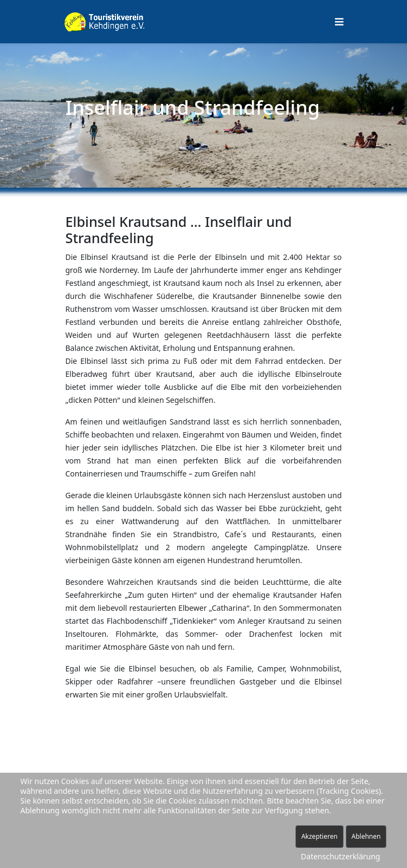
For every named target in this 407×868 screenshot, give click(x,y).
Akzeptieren (319, 836)
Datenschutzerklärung (340, 856)
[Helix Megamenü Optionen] (339, 22)
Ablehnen (366, 836)
